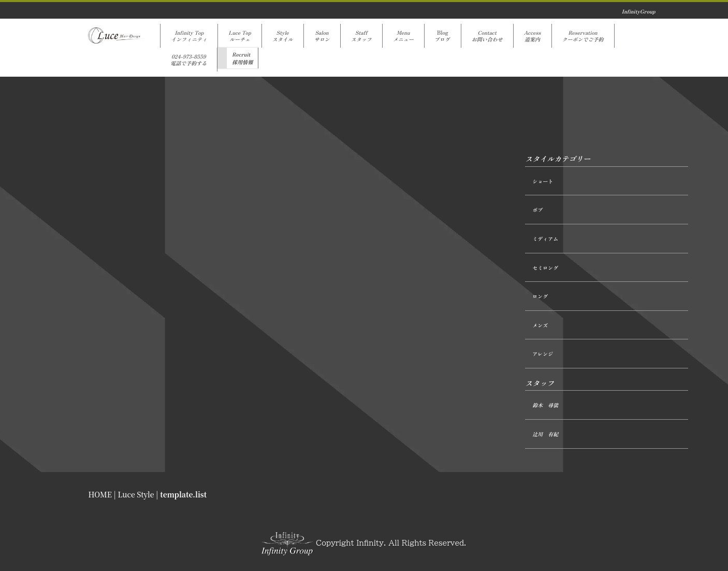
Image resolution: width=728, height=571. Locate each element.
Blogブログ (443, 36)
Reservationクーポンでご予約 (583, 36)
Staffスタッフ (361, 36)
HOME (100, 494)
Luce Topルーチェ (239, 36)
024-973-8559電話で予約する (188, 60)
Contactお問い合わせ (487, 36)
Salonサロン (322, 36)
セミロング (545, 268)
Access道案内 (533, 36)
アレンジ (543, 354)
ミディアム (545, 239)
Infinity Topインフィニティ (189, 36)
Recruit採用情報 (242, 58)
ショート (543, 181)
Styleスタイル (283, 36)
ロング (540, 296)
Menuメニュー (403, 36)
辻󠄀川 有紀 (545, 434)
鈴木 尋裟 (545, 405)
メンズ (540, 325)
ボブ (537, 210)
